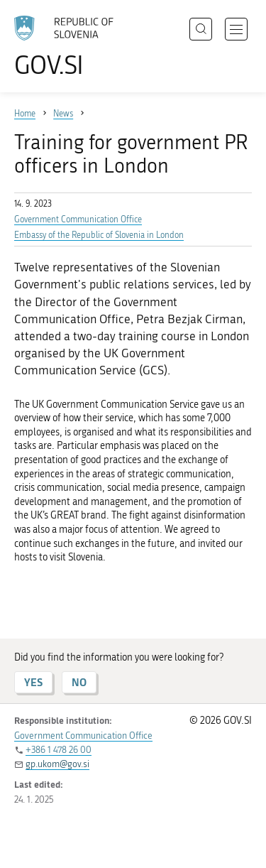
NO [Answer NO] (79, 682)
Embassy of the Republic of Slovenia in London (99, 235)
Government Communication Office (78, 219)
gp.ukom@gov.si (57, 764)
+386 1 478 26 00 (59, 750)
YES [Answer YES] (33, 682)
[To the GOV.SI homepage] (71, 47)
